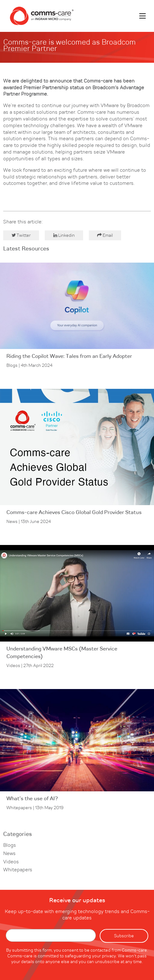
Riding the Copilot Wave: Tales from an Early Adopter (69, 356)
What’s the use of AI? (32, 799)
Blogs (10, 846)
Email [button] (105, 235)
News (9, 854)
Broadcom (104, 88)
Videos (11, 862)
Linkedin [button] (64, 235)
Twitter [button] (21, 235)
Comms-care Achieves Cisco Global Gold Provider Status (74, 513)
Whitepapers (18, 870)
